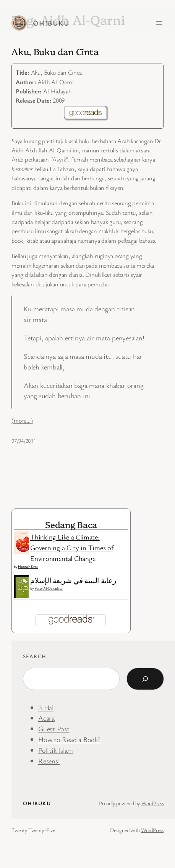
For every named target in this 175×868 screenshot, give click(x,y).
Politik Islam (56, 750)
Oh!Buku (51, 23)
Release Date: (33, 100)
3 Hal (46, 707)
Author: (26, 82)
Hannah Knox (28, 566)
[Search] (145, 679)
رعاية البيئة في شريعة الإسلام (73, 580)
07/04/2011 (24, 441)
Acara (46, 718)
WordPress (153, 803)
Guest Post (54, 728)
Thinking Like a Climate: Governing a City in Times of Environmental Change (72, 547)
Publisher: (28, 91)
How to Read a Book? (69, 739)
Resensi (49, 761)
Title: (22, 72)
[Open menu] (159, 23)
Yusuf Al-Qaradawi (49, 588)
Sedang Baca (71, 524)
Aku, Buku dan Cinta (55, 51)
